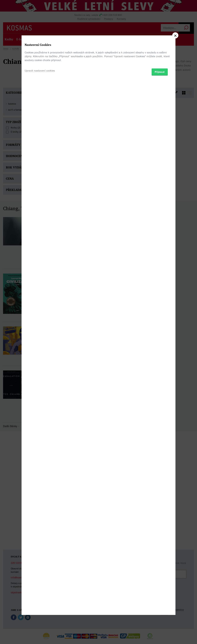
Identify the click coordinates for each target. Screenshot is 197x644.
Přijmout (160, 340)
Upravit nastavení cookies (40, 339)
